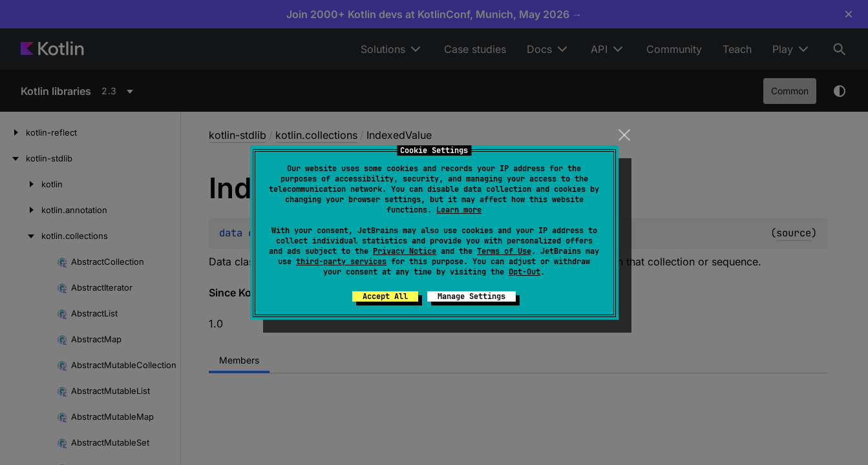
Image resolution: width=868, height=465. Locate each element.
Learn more (459, 210)
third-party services (341, 262)
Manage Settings (471, 296)
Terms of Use (504, 251)
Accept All (385, 296)
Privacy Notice (405, 251)
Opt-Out (524, 272)
